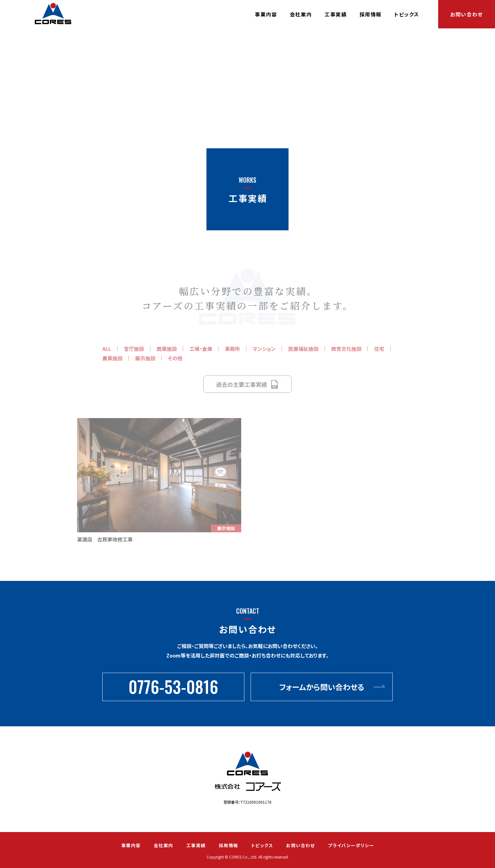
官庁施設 (134, 349)
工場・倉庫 (201, 349)
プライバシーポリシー (351, 845)
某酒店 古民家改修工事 (105, 539)
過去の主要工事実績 (247, 384)
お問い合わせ (467, 14)
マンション (264, 349)
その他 (175, 358)
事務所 (232, 349)
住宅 (379, 349)
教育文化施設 (346, 349)
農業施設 (112, 358)
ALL (107, 349)
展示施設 (145, 358)
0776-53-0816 (173, 686)
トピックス (407, 14)
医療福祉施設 (303, 349)
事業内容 (266, 14)
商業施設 (167, 349)
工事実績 (336, 14)
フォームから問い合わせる (322, 687)
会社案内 (301, 14)
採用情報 (371, 14)
